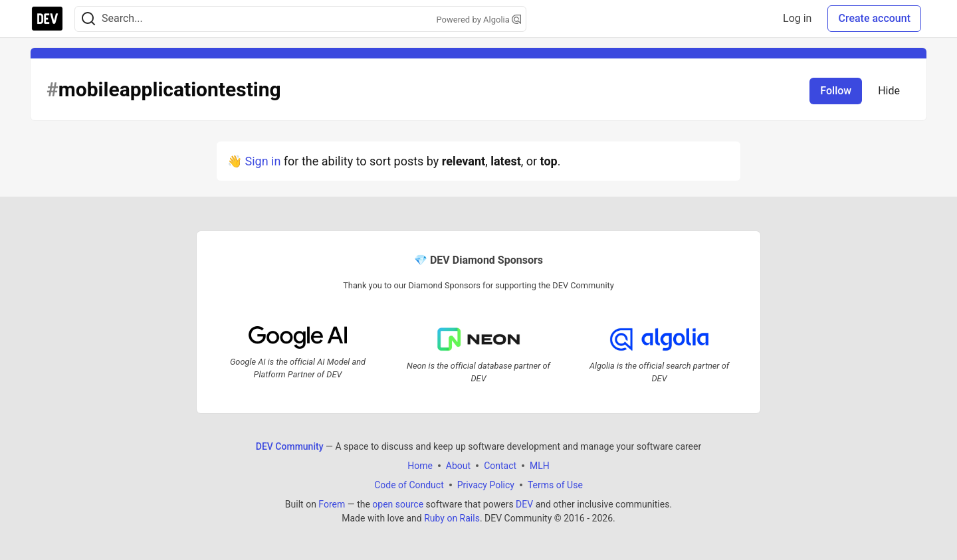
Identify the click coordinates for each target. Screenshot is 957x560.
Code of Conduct (409, 485)
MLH (540, 466)
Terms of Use (555, 485)
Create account (874, 18)
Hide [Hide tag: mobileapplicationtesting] (889, 91)
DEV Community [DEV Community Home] (290, 446)
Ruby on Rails (452, 518)
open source (398, 504)
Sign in (263, 161)
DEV (524, 504)
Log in (797, 18)
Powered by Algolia (478, 20)
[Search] (88, 19)
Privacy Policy (486, 485)
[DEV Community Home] (47, 19)
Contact (500, 466)
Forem (332, 504)
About (458, 466)
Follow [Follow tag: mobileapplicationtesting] (836, 91)
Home (420, 466)
